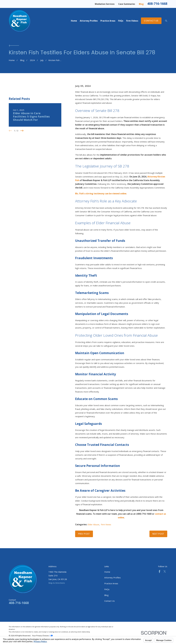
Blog (141, 4)
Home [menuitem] (74, 21)
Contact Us (151, 21)
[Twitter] (165, 571)
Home (107, 572)
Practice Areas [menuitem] (108, 21)
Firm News (106, 524)
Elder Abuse (93, 524)
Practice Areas (111, 583)
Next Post (158, 534)
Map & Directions (57, 583)
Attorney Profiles (112, 578)
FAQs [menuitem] (121, 21)
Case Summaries (127, 4)
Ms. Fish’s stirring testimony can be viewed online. (101, 194)
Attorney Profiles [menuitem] (89, 21)
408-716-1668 (157, 4)
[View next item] (22, 131)
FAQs (107, 589)
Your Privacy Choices (42, 636)
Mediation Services (105, 4)
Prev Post (84, 534)
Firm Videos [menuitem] (132, 21)
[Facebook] (160, 571)
